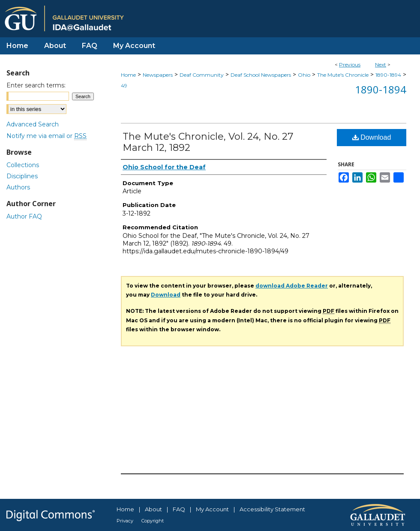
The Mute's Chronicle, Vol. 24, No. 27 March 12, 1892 (208, 142)
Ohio (304, 75)
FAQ (179, 509)
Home (128, 75)
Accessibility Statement (272, 509)
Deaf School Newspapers (261, 75)
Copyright (153, 521)
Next (381, 64)
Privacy (125, 521)
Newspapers (158, 75)
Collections (23, 165)
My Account (212, 509)
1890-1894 (388, 75)
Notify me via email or (46, 136)
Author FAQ (24, 216)
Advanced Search (33, 124)
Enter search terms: (36, 85)
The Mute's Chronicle (343, 75)
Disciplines (22, 176)
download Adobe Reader (292, 286)
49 (124, 85)
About (153, 509)
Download (372, 137)
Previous (350, 64)
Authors (18, 187)
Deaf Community (202, 75)
